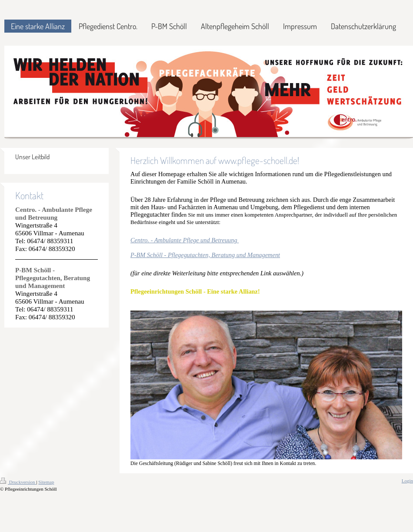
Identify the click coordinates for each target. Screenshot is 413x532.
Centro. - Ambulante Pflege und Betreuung (185, 240)
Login (407, 481)
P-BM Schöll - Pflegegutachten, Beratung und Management (205, 255)
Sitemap (46, 482)
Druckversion (18, 482)
